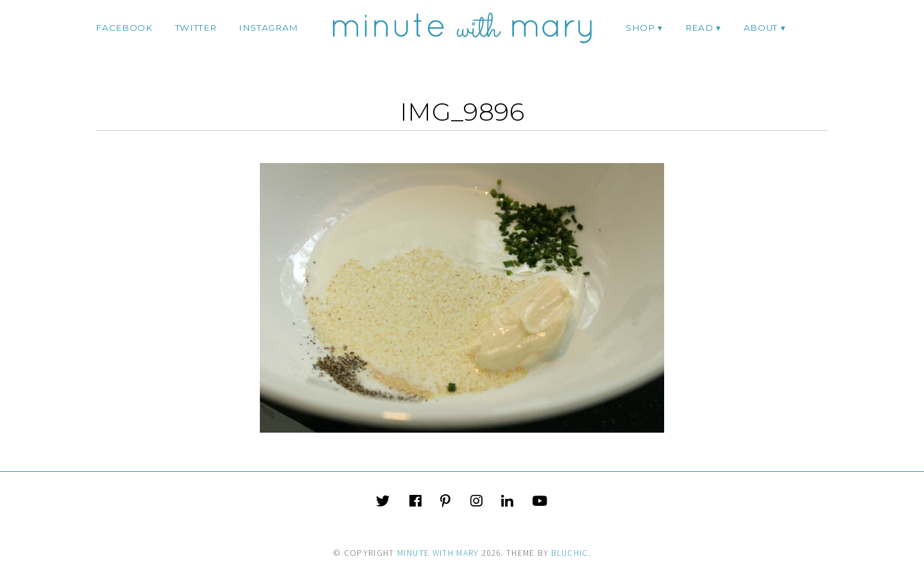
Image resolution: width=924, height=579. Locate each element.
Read (699, 28)
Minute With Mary (438, 553)
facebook (124, 28)
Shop (640, 28)
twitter (196, 28)
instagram (269, 28)
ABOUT (761, 28)
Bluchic (569, 553)
